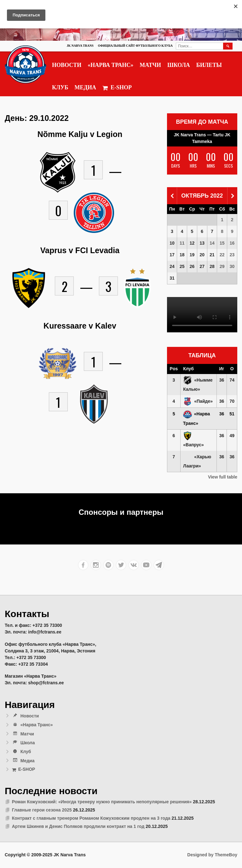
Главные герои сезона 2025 (42, 810)
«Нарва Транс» (110, 65)
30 (232, 266)
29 (222, 266)
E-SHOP (117, 88)
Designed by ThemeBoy (212, 855)
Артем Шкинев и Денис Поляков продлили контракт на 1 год (78, 826)
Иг (222, 369)
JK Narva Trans (80, 46)
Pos (174, 369)
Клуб (60, 87)
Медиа (85, 87)
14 (212, 243)
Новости (67, 65)
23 (232, 255)
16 (232, 243)
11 (182, 243)
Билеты (209, 65)
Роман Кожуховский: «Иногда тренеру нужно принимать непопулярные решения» (102, 802)
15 (222, 243)
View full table (223, 477)
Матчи (150, 65)
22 (222, 255)
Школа (179, 65)
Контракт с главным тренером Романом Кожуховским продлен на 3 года (91, 818)
